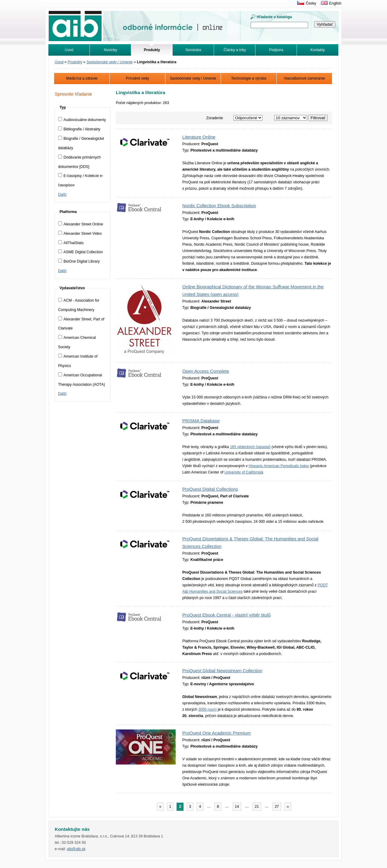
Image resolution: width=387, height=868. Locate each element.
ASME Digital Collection (80, 252)
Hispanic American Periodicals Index (279, 466)
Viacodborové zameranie (304, 78)
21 (257, 807)
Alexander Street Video (80, 234)
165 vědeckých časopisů (250, 447)
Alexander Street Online (81, 224)
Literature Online (199, 137)
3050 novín (208, 709)
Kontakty (318, 50)
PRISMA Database (201, 421)
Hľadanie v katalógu (274, 17)
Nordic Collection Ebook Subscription (219, 206)
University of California (243, 472)
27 (277, 807)
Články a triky (235, 50)
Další (62, 195)
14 (237, 807)
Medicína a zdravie (82, 78)
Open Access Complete (206, 371)
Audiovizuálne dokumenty (82, 120)
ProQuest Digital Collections (210, 489)
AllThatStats (71, 243)
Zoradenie (215, 118)
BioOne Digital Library (79, 261)
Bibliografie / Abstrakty (79, 129)
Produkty (75, 62)
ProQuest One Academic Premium (216, 733)
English (335, 3)
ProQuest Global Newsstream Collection (222, 671)
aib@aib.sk (76, 849)
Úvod (69, 50)
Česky (311, 3)
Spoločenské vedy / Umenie (110, 62)
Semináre (193, 50)
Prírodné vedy (137, 78)
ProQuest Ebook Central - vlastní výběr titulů (226, 615)
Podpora (276, 50)
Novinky (111, 50)
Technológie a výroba (249, 78)
